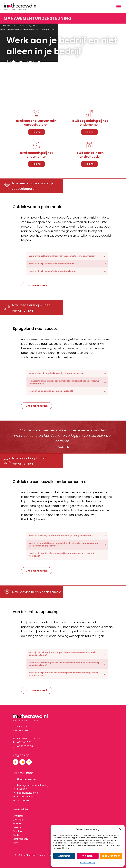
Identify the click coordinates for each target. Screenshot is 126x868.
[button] (120, 829)
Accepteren (64, 856)
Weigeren (87, 856)
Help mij (36, 132)
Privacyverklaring (88, 863)
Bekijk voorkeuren (111, 856)
